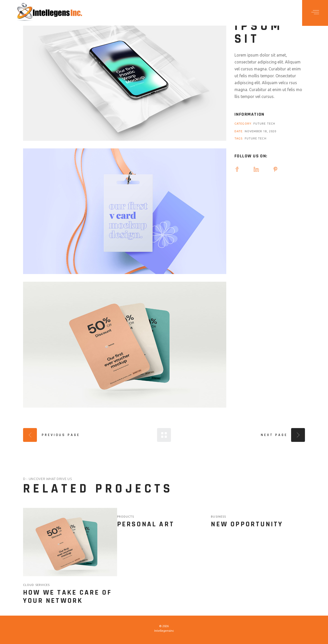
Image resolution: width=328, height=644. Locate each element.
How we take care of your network (67, 597)
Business (218, 517)
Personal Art (146, 524)
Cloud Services (36, 585)
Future (260, 124)
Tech (271, 124)
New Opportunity (247, 524)
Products (126, 517)
